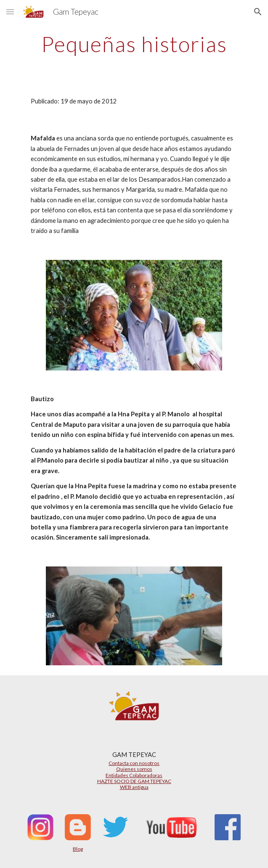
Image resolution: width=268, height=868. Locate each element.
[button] (10, 12)
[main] (134, 44)
